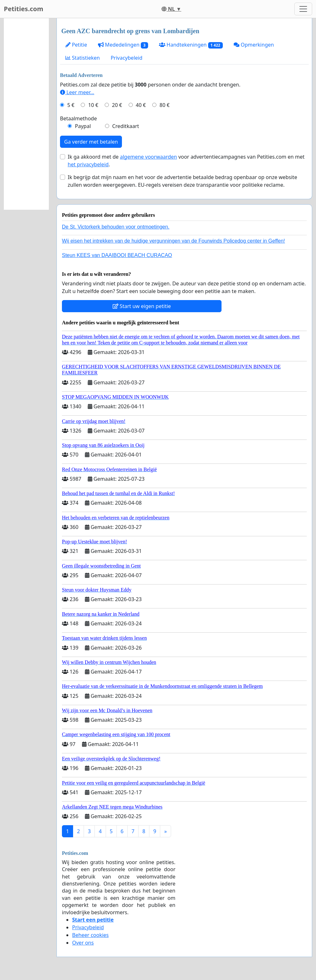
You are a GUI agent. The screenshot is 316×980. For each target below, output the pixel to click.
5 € (71, 105)
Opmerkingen (254, 45)
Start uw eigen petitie (142, 306)
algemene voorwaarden (149, 157)
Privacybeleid (127, 58)
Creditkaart (125, 126)
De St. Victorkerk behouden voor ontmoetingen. (116, 227)
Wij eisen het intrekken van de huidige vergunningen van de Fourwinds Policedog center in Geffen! (173, 241)
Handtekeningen (191, 45)
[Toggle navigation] (303, 9)
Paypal (83, 126)
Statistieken (83, 58)
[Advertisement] (26, 114)
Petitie (76, 45)
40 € (141, 105)
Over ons (83, 943)
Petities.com (24, 9)
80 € (165, 105)
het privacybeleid (88, 164)
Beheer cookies (90, 935)
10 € (93, 105)
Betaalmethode (78, 118)
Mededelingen (123, 45)
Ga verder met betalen (91, 142)
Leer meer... (77, 92)
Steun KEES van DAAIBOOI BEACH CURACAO (117, 255)
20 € (117, 105)
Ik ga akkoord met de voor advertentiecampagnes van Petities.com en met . (186, 161)
